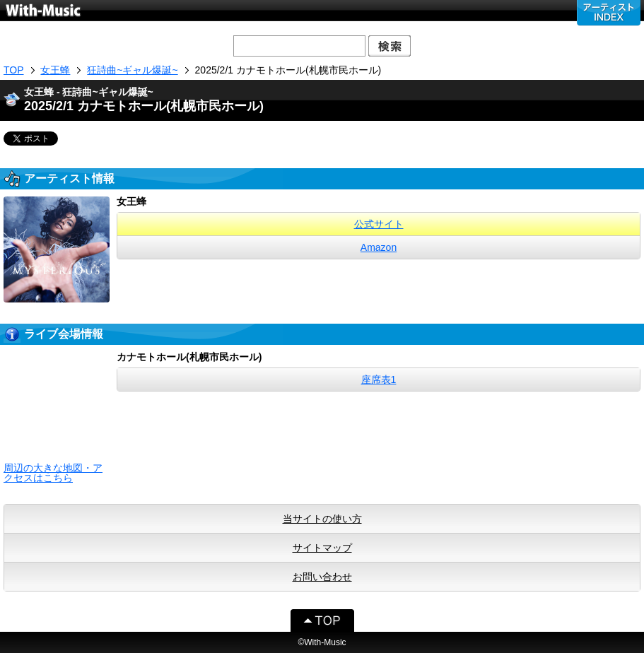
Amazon (379, 247)
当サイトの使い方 (322, 519)
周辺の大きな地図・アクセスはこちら (53, 473)
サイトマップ (322, 548)
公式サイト (379, 224)
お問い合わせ (322, 577)
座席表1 (379, 380)
